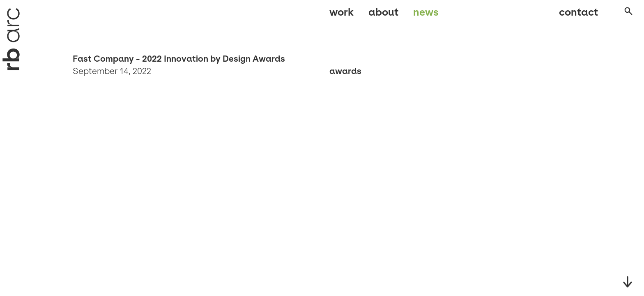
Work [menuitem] (342, 15)
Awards (345, 71)
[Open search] (621, 16)
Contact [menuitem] (570, 15)
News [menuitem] (426, 15)
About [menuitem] (383, 15)
